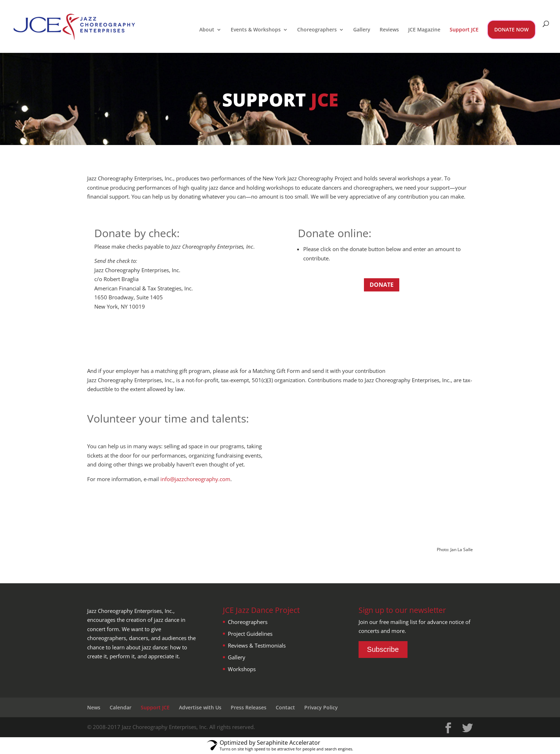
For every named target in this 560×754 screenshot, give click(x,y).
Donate (382, 285)
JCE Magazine (424, 30)
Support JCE (464, 30)
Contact (285, 707)
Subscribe (383, 649)
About (207, 30)
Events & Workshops (256, 30)
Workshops (242, 669)
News (94, 707)
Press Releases (249, 707)
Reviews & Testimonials (257, 645)
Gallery (362, 30)
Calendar (121, 707)
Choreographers (317, 30)
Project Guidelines (250, 634)
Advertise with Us (200, 707)
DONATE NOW (511, 29)
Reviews (389, 30)
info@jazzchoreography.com (195, 479)
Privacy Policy (321, 707)
